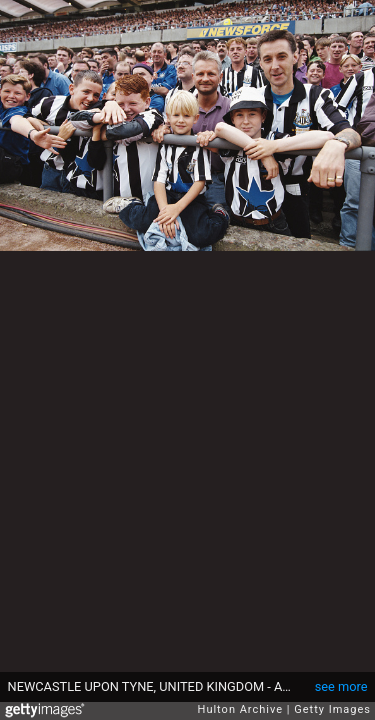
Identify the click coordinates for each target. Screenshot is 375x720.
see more (341, 686)
